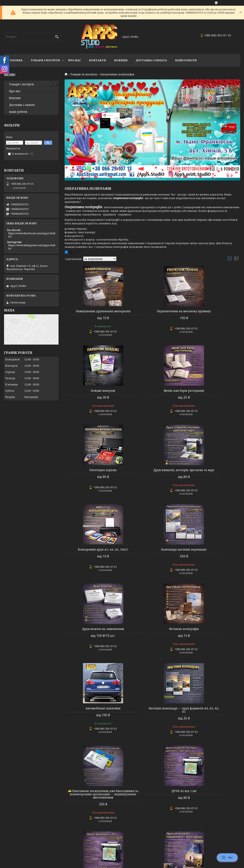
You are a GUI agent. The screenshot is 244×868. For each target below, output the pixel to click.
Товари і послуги (45, 60)
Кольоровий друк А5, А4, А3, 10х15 (93, 477)
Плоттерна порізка (152, 394)
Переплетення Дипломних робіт (152, 728)
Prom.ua (144, 860)
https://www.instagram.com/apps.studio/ (32, 247)
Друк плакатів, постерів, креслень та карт (212, 396)
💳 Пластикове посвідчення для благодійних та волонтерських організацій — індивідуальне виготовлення (93, 643)
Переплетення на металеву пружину (152, 313)
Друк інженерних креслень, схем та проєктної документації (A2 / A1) (212, 812)
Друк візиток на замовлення (212, 477)
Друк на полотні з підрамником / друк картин (93, 729)
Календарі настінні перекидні (152, 477)
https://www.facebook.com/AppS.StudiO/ (32, 235)
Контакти (97, 60)
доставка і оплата (151, 60)
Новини (121, 60)
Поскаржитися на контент (110, 864)
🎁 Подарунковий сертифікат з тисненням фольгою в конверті (152, 812)
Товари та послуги (84, 74)
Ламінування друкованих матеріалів (93, 313)
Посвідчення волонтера (212, 728)
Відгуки (15, 98)
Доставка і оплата (22, 105)
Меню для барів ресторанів (93, 394)
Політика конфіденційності (149, 864)
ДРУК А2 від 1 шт (152, 639)
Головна (15, 60)
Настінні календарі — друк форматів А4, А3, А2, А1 (212, 558)
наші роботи (18, 112)
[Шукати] (57, 37)
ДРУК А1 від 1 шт (212, 639)
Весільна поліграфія (93, 556)
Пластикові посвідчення (93, 810)
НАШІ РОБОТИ (186, 60)
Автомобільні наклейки (152, 556)
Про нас (74, 60)
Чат (227, 857)
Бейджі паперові (212, 311)
